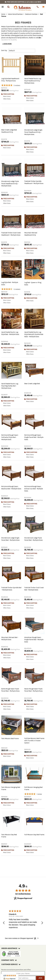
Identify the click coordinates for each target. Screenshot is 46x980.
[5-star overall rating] (11, 86)
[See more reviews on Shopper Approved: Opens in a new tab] (19, 925)
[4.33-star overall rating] (11, 285)
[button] (4, 910)
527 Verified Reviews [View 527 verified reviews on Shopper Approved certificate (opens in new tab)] (23, 881)
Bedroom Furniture (31, 14)
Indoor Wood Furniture (15, 14)
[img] (23, 877)
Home (3, 14)
